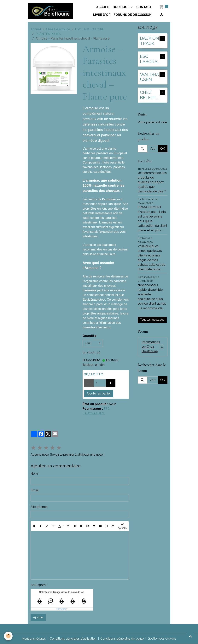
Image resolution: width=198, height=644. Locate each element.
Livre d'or (102, 15)
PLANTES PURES (48, 34)
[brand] (50, 11)
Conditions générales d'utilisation (73, 639)
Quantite (90, 336)
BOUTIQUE (121, 7)
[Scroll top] (190, 636)
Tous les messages (152, 320)
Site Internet (39, 507)
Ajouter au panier (99, 393)
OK (163, 149)
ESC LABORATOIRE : (90, 29)
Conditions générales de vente (122, 639)
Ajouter (38, 617)
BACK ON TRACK (150, 41)
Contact (144, 7)
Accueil (103, 7)
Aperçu (122, 526)
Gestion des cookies (162, 639)
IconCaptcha (61, 609)
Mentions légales (34, 639)
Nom (34, 474)
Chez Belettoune (58, 29)
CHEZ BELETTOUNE (150, 95)
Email (35, 490)
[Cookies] (8, 636)
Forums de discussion (133, 15)
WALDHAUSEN (149, 77)
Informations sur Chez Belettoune (154, 347)
